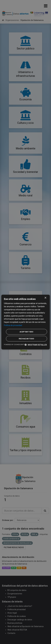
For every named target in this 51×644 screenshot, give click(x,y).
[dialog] (25, 322)
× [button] (45, 298)
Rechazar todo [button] (26, 339)
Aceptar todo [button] (26, 332)
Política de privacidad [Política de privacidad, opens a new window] (13, 325)
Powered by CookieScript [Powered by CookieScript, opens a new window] (14, 345)
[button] (36, 345)
